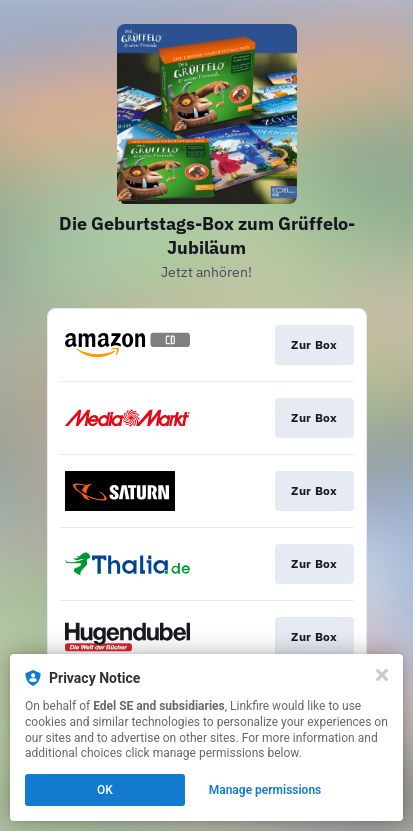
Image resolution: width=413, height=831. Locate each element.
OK (105, 790)
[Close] (382, 675)
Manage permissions (265, 790)
